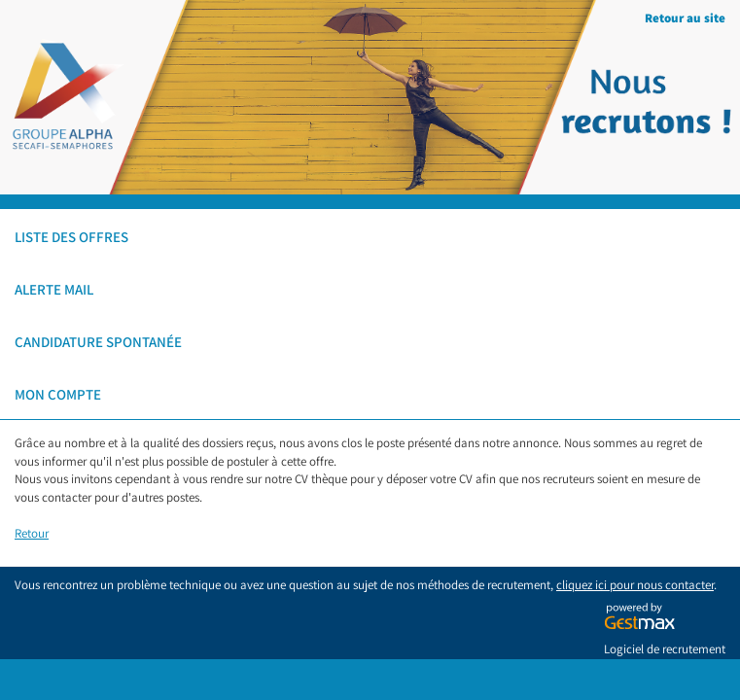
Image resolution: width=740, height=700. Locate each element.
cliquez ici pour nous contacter (635, 585)
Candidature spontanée (98, 342)
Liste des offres (71, 237)
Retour (32, 533)
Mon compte (58, 394)
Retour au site (685, 18)
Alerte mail (54, 289)
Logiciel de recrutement (665, 649)
